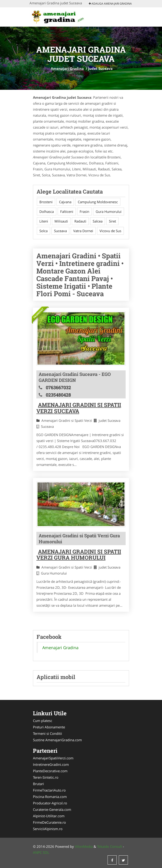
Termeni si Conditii (47, 733)
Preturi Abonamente (49, 727)
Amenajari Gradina (67, 68)
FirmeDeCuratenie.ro (49, 822)
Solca (43, 231)
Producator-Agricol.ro (50, 803)
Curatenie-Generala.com (52, 809)
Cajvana (65, 202)
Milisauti (61, 221)
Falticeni (67, 211)
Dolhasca (47, 211)
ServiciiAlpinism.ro (48, 829)
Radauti (80, 221)
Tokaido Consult (109, 846)
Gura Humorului (109, 211)
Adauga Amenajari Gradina (110, 4)
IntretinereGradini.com (51, 764)
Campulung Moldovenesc (98, 202)
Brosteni (46, 202)
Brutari (38, 784)
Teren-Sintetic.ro (46, 777)
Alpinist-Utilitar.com (49, 816)
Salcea (98, 221)
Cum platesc (43, 721)
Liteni (44, 221)
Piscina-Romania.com (50, 797)
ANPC (37, 852)
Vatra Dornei (83, 231)
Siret (112, 221)
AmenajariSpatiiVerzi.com (53, 758)
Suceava (60, 231)
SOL (46, 852)
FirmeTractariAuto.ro (49, 790)
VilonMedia (84, 846)
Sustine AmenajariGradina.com (57, 740)
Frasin (84, 211)
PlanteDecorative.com (50, 771)
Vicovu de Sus (110, 231)
